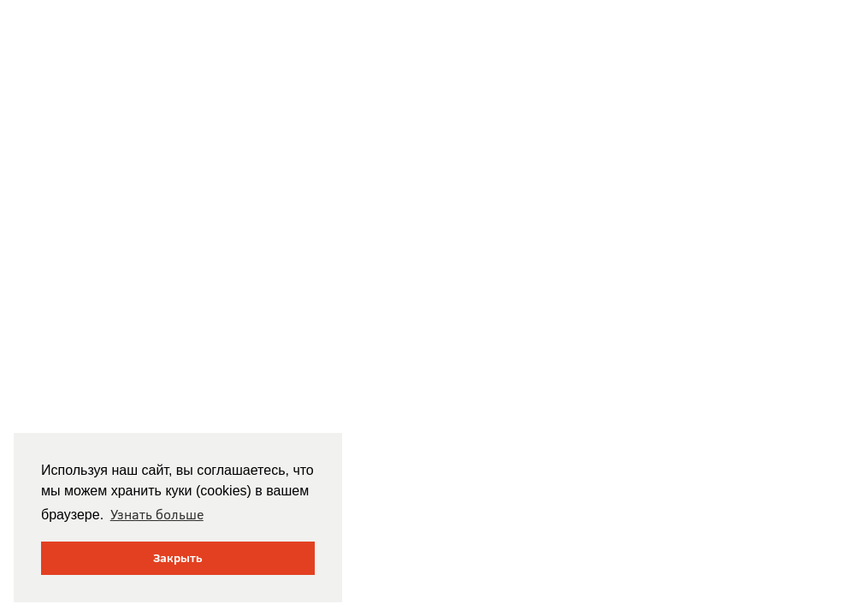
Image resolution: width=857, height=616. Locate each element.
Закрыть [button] (178, 558)
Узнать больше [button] (157, 514)
